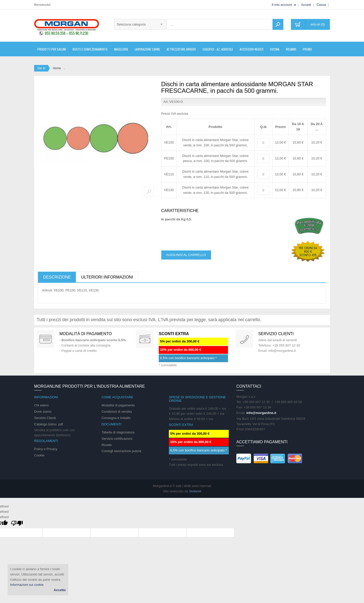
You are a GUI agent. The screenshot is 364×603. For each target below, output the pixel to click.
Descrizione (57, 277)
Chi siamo (41, 405)
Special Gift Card (45, 339)
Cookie (39, 455)
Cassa (321, 5)
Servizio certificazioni (117, 439)
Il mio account (282, 5)
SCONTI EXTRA (174, 334)
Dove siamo (43, 412)
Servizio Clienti (45, 418)
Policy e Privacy (46, 449)
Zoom (149, 192)
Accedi (306, 5)
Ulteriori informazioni (107, 277)
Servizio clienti (276, 334)
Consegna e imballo (116, 418)
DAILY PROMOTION (145, 339)
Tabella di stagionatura (118, 432)
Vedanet (195, 491)
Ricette (107, 445)
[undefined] (17, 524)
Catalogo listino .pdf (49, 424)
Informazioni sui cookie (27, 585)
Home (57, 68)
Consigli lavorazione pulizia (121, 451)
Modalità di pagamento (86, 334)
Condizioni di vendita (117, 412)
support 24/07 (244, 339)
